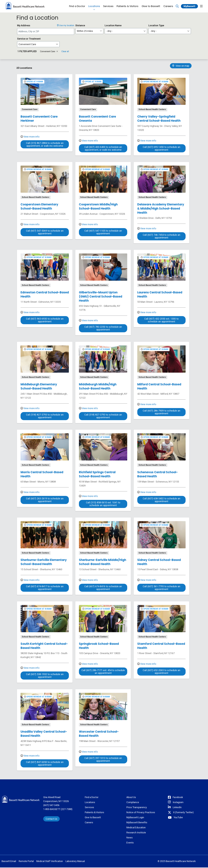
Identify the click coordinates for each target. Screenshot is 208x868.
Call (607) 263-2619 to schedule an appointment (45, 500)
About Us (131, 798)
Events (130, 843)
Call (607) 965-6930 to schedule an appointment (45, 320)
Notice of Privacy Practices (141, 813)
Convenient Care (49, 51)
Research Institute (136, 833)
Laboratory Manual (75, 862)
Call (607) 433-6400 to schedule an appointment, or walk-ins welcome (103, 148)
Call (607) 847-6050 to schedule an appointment (45, 764)
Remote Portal (26, 862)
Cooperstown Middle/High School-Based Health (98, 206)
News (130, 838)
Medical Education (136, 828)
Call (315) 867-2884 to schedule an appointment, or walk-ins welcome (45, 145)
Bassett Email (9, 862)
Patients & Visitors (128, 5)
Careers (168, 5)
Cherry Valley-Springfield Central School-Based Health (159, 119)
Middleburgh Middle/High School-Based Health (98, 387)
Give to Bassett (151, 5)
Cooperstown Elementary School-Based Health (39, 206)
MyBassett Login (135, 818)
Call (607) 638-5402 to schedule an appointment (161, 500)
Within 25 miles (85, 31)
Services (108, 5)
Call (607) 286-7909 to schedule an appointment (161, 412)
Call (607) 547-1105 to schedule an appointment (103, 232)
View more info (30, 137)
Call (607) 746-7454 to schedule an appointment (161, 236)
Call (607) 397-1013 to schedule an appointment (103, 760)
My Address (24, 25)
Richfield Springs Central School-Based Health (97, 475)
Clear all (65, 51)
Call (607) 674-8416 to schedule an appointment (103, 588)
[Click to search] (177, 6)
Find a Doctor (77, 5)
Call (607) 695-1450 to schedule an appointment (161, 148)
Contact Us (51, 819)
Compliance (133, 803)
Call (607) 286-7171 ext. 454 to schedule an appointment (103, 672)
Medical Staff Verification (50, 862)
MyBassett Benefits (137, 823)
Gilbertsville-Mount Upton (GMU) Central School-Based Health (101, 297)
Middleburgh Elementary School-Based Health (39, 387)
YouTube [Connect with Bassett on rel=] (178, 818)
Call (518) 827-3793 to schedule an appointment (45, 416)
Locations (94, 5)
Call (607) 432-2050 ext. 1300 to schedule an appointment (161, 320)
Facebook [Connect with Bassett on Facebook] (178, 798)
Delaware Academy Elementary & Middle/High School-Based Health (161, 209)
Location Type (156, 25)
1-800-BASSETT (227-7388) (58, 810)
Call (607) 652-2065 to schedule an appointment (161, 672)
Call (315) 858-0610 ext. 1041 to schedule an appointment (103, 504)
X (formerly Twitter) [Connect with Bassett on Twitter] (183, 813)
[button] (201, 6)
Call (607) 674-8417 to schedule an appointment (45, 588)
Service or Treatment (29, 39)
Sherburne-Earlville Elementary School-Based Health (44, 562)
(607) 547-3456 (51, 806)
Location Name (113, 25)
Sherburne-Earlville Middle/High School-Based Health (103, 562)
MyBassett (189, 6)
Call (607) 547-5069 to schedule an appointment (45, 232)
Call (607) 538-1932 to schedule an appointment (45, 676)
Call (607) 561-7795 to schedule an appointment (161, 588)
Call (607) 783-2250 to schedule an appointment (103, 328)
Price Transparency (137, 808)
